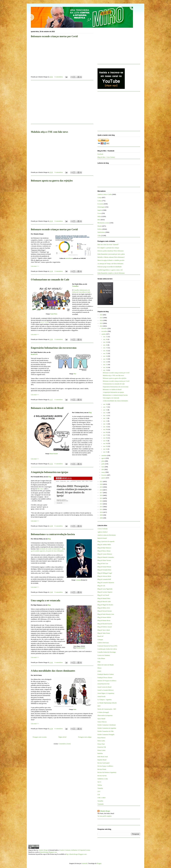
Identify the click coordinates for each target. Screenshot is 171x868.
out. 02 (105, 449)
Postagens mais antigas (85, 737)
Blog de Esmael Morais (104, 567)
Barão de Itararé (102, 538)
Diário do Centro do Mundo (106, 665)
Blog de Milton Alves (104, 608)
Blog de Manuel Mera (104, 598)
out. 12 (105, 421)
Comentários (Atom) (65, 744)
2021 (101, 481)
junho (103, 464)
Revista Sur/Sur (102, 776)
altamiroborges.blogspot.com (48, 852)
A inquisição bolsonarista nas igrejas (50, 472)
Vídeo (99, 236)
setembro (104, 455)
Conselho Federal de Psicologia (107, 652)
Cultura (100, 201)
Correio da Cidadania (104, 655)
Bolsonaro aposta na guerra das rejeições (52, 181)
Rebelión (100, 753)
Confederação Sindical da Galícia (107, 649)
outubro (104, 334)
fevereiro (104, 475)
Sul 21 (99, 782)
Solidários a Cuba (103, 779)
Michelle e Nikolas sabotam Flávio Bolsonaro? (111, 257)
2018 (101, 490)
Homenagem (101, 207)
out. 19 (105, 370)
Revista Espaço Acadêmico (105, 766)
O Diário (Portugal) (103, 712)
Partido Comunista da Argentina (107, 728)
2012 (101, 507)
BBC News (40, 489)
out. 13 (105, 418)
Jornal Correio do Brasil (104, 687)
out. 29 (105, 342)
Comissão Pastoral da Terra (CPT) (107, 646)
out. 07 (105, 435)
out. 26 (105, 351)
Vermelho (75, 286)
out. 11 (105, 424)
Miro (99, 220)
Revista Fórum (102, 769)
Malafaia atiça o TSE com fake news (49, 132)
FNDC (99, 671)
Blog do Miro (32, 850)
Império (100, 210)
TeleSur (100, 785)
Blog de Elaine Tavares (104, 560)
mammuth (85, 863)
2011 (101, 509)
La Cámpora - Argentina (105, 700)
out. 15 (105, 413)
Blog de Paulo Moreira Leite (106, 614)
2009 (101, 515)
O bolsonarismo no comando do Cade (50, 280)
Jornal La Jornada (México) (105, 690)
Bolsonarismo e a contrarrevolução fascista (53, 534)
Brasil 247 (101, 636)
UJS (99, 795)
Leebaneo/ (79, 580)
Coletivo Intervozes (103, 643)
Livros (99, 213)
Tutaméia (100, 788)
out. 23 (105, 359)
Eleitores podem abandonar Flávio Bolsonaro (111, 251)
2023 (101, 323)
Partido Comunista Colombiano (107, 725)
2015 (101, 498)
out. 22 (105, 362)
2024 (101, 320)
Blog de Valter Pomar (104, 633)
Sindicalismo (101, 232)
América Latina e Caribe (105, 194)
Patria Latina (101, 741)
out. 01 (105, 452)
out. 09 (105, 429)
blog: (90, 413)
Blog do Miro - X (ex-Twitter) (106, 157)
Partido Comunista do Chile (106, 731)
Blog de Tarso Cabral (104, 630)
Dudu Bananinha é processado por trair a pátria (111, 254)
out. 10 (105, 427)
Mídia (99, 216)
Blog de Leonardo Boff (104, 579)
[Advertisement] (62, 103)
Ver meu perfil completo (105, 816)
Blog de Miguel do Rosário (105, 605)
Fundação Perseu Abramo (105, 678)
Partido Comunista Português (106, 735)
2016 (101, 495)
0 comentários (59, 77)
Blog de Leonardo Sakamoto (106, 583)
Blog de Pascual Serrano (105, 611)
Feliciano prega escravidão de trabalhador (110, 267)
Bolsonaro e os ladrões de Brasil (47, 408)
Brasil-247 (34, 354)
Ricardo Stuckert (81, 648)
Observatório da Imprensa (105, 715)
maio (103, 467)
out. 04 (105, 443)
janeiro (104, 478)
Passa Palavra (101, 738)
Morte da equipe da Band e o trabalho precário (111, 260)
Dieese (99, 668)
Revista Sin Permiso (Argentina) (107, 772)
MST (99, 706)
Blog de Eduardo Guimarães (106, 557)
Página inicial (62, 737)
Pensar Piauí (101, 744)
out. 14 (105, 416)
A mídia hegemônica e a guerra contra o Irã (110, 270)
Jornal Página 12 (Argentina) (106, 693)
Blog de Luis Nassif (103, 595)
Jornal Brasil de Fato (104, 684)
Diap (99, 662)
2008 (101, 518)
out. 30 (105, 339)
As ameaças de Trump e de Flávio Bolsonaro (110, 264)
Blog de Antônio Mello (104, 545)
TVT (99, 791)
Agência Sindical (102, 532)
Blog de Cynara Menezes (105, 554)
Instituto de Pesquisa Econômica (107, 681)
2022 (101, 326)
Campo (100, 198)
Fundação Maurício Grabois (106, 674)
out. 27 (105, 348)
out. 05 (105, 441)
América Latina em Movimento (107, 535)
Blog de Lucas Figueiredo (105, 589)
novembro (105, 331)
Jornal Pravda (101, 697)
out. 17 (105, 407)
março (103, 472)
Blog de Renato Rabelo (104, 617)
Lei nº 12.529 (44, 322)
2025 (101, 318)
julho (103, 461)
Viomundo (101, 804)
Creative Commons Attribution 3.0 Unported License (75, 850)
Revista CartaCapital (104, 763)
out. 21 (105, 365)
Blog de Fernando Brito (104, 570)
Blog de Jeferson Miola (104, 576)
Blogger (99, 863)
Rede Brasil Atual (103, 757)
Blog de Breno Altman (104, 551)
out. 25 (105, 353)
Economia (100, 204)
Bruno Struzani (54, 454)
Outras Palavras (102, 722)
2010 (101, 512)
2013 (101, 504)
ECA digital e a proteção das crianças (108, 248)
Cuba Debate (101, 658)
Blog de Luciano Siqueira (105, 592)
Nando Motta (54, 314)
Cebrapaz (100, 640)
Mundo (100, 226)
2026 (101, 315)
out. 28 (105, 345)
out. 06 (105, 438)
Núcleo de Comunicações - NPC (107, 709)
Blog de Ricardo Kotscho (105, 624)
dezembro (104, 328)
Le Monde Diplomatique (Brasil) (107, 703)
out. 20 (105, 367)
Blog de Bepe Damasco (104, 548)
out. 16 (105, 410)
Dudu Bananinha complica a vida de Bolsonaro (111, 273)
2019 (101, 487)
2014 (101, 501)
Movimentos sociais (103, 223)
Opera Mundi (101, 719)
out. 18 (105, 404)
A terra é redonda (102, 529)
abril (103, 469)
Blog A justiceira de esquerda (106, 541)
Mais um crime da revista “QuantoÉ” (108, 245)
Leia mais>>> (35, 266)
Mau (75, 374)
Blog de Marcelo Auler (104, 602)
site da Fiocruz (69, 258)
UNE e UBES (102, 798)
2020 (101, 484)
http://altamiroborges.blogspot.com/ (76, 854)
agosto (104, 458)
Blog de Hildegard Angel (105, 573)
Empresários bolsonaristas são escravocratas (54, 348)
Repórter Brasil (102, 760)
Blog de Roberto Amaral (105, 627)
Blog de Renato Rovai (104, 620)
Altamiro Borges (105, 811)
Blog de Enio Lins (103, 564)
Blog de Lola (101, 586)
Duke (75, 709)
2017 (101, 493)
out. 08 (105, 432)
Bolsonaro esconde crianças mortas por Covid (54, 36)
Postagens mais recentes (40, 737)
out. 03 (105, 446)
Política (100, 229)
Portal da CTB (102, 747)
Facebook (100, 154)
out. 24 (105, 356)
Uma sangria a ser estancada (46, 600)
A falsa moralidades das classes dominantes (53, 671)
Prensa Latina (101, 750)
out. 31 (105, 337)
